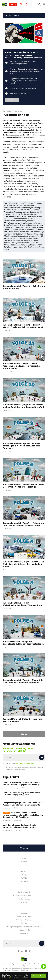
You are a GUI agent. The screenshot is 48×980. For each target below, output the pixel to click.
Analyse (24, 861)
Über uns (24, 923)
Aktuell (24, 858)
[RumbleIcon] (26, 951)
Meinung (24, 865)
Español (32, 964)
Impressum (24, 913)
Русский (15, 964)
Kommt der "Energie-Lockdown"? (22, 52)
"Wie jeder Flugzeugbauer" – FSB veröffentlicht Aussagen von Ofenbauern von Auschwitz (24, 804)
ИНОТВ (24, 871)
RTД (24, 875)
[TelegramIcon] (18, 951)
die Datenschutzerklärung (25, 763)
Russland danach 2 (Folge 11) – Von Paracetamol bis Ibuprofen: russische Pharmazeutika (21, 366)
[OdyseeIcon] (30, 951)
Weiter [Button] (24, 734)
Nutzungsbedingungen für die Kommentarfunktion (24, 927)
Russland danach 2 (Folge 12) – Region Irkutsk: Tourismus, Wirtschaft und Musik (23, 326)
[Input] (24, 757)
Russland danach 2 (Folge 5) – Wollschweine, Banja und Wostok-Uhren (22, 604)
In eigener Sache (24, 930)
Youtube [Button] (24, 848)
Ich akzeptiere (20, 763)
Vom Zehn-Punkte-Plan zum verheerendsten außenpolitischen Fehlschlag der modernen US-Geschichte (23, 815)
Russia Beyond (24, 881)
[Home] (5, 4)
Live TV (13, 4)
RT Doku (24, 902)
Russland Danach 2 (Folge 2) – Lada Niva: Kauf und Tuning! (23, 720)
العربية (24, 964)
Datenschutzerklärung (24, 916)
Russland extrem (24, 899)
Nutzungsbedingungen (24, 920)
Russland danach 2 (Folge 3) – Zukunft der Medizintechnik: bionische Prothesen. (23, 681)
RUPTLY (24, 878)
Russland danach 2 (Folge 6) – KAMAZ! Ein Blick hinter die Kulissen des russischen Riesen (23, 564)
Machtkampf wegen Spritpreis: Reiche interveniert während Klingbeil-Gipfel (20, 826)
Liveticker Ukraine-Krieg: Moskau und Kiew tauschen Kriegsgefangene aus (22, 794)
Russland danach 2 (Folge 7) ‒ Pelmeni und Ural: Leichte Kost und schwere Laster (24, 524)
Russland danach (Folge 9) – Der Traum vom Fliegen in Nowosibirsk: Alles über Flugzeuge (22, 446)
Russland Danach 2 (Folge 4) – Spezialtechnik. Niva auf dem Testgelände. (24, 643)
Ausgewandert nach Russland (24, 895)
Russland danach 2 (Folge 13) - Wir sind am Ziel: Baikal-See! (24, 287)
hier (12, 977)
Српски (26, 966)
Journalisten (24, 933)
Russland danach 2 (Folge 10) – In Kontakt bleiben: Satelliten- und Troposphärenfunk (23, 406)
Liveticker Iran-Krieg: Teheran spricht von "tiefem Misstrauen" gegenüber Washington (22, 784)
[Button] (42, 757)
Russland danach (24, 892)
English (6, 964)
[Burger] (44, 4)
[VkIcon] (22, 951)
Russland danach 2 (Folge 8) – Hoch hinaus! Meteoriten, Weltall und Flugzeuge (24, 486)
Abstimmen (12, 100)
